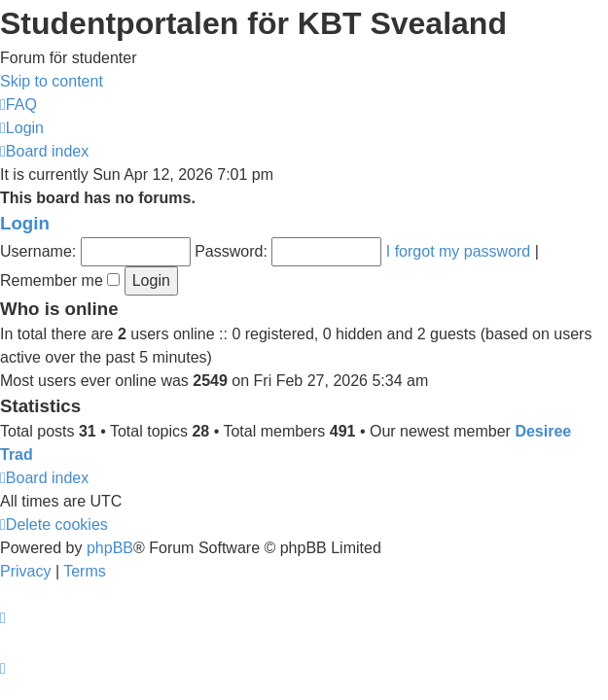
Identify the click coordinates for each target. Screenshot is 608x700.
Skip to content (52, 81)
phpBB (110, 548)
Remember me (60, 280)
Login (25, 223)
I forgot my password (459, 251)
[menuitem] (18, 105)
